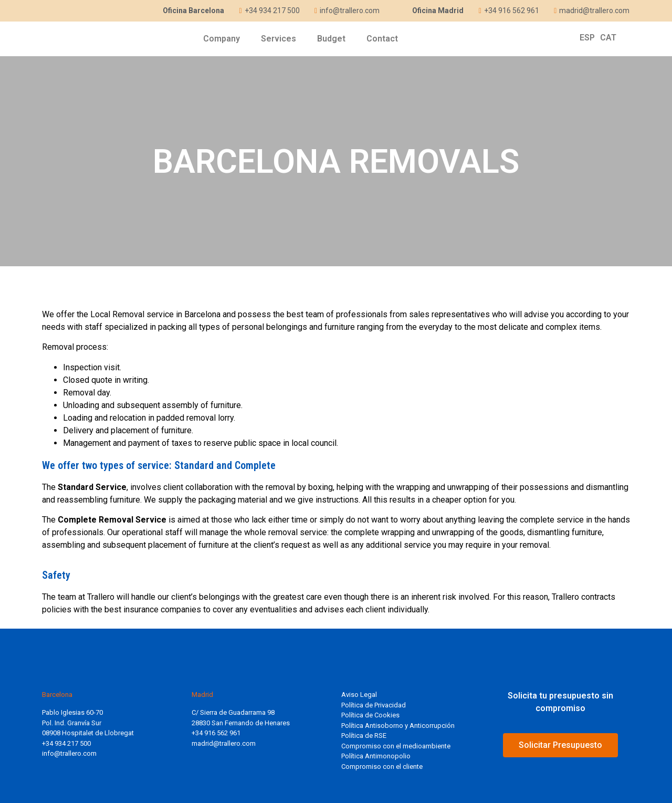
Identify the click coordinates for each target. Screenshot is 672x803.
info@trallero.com (69, 753)
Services (279, 39)
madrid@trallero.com (224, 743)
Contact (382, 39)
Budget (331, 39)
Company (222, 39)
